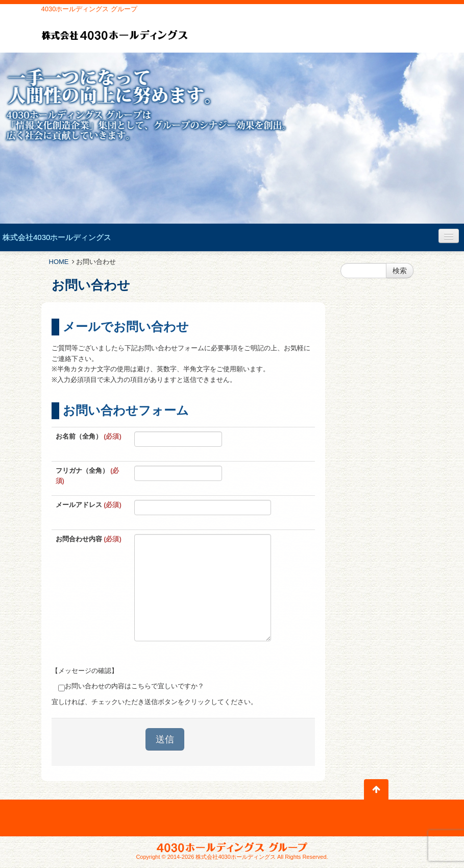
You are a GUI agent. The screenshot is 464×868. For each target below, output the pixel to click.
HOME (59, 262)
